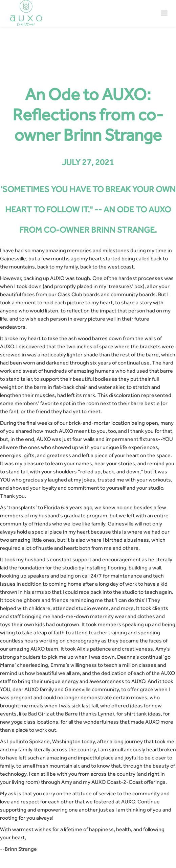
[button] (164, 13)
